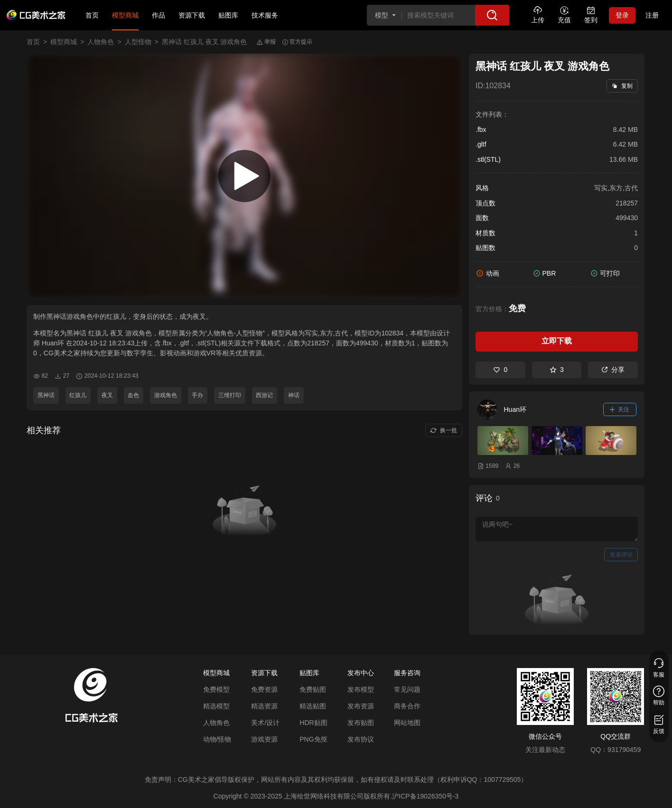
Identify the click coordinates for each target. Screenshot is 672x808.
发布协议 (361, 739)
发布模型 (361, 689)
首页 (92, 15)
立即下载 (557, 341)
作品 (159, 15)
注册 (652, 15)
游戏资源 (264, 739)
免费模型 (216, 689)
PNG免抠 (313, 739)
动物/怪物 (217, 739)
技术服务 (265, 15)
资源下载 (192, 15)
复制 (622, 86)
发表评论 (621, 555)
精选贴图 (313, 706)
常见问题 (407, 689)
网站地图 (407, 723)
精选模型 (216, 706)
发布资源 (361, 706)
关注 (620, 409)
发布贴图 (361, 723)
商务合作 (407, 706)
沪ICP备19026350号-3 (425, 796)
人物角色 (101, 42)
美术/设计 (265, 723)
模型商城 (125, 15)
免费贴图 (313, 689)
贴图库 (228, 15)
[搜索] (492, 15)
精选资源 (264, 706)
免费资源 (264, 689)
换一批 (443, 430)
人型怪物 (138, 42)
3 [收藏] (557, 370)
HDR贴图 (313, 723)
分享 (613, 370)
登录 (622, 15)
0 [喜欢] (500, 370)
